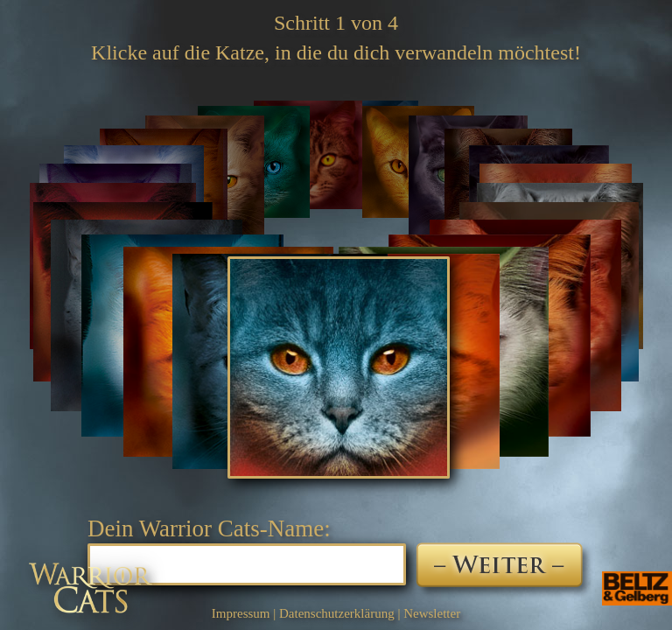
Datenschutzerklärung (337, 613)
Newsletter (432, 613)
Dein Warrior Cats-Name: (209, 528)
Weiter (504, 571)
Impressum (241, 613)
